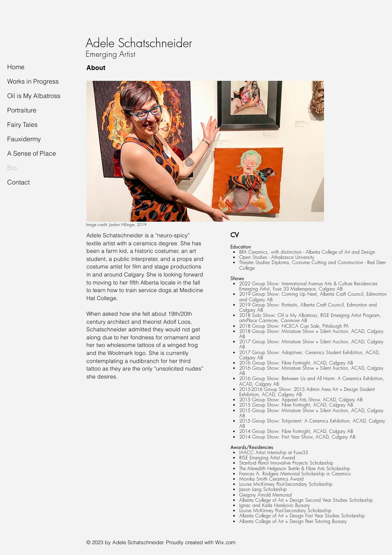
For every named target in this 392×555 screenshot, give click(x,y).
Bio (12, 168)
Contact (18, 182)
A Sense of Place (32, 153)
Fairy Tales (22, 124)
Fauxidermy (24, 139)
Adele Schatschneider (139, 43)
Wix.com (225, 542)
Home (16, 67)
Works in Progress (33, 81)
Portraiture (22, 110)
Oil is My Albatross (34, 96)
